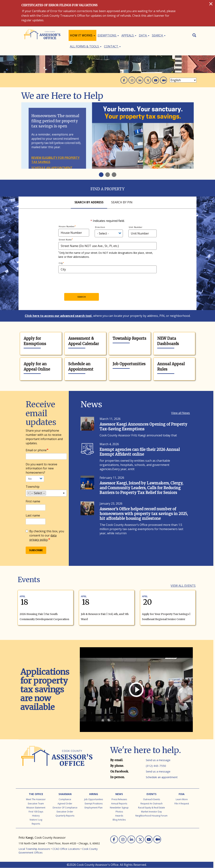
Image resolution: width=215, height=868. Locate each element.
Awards (119, 816)
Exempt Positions (94, 804)
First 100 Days (36, 812)
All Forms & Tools (86, 46)
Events (152, 794)
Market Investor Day (151, 812)
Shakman (65, 794)
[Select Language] (183, 80)
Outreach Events (152, 799)
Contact (112, 46)
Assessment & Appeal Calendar (84, 341)
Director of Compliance (65, 808)
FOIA (182, 794)
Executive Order (65, 812)
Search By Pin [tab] (122, 202)
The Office (36, 794)
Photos (119, 812)
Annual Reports (119, 804)
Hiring (94, 794)
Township (33, 487)
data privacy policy (43, 538)
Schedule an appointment (52, 168)
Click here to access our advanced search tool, (59, 316)
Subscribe (36, 550)
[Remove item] (29, 493)
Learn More (182, 799)
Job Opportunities (129, 364)
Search (159, 35)
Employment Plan (94, 808)
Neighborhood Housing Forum (151, 816)
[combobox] (46, 493)
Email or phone (36, 450)
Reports (36, 824)
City (61, 263)
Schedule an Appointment (81, 367)
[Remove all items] (64, 493)
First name (33, 501)
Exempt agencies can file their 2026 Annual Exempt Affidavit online (140, 452)
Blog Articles (119, 820)
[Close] (211, 4)
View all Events (183, 586)
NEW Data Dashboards (168, 341)
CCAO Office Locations (66, 849)
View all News (181, 413)
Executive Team (36, 804)
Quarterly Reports (65, 816)
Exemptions (108, 35)
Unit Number (136, 227)
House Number (67, 226)
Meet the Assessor (36, 799)
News (119, 794)
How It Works (82, 35)
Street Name (65, 240)
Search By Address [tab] (89, 202)
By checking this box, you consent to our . (45, 535)
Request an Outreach (152, 804)
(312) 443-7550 (156, 766)
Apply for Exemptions (35, 341)
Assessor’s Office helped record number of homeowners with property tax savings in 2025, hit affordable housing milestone (144, 514)
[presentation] (94, 282)
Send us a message (158, 760)
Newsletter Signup (119, 808)
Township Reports (129, 338)
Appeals (129, 35)
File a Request (182, 804)
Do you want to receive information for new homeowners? (41, 468)
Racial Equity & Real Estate (152, 808)
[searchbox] (48, 494)
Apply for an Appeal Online (37, 367)
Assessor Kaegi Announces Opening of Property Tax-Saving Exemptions (143, 427)
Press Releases (119, 799)
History (36, 816)
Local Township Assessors (34, 849)
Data (144, 35)
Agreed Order (65, 804)
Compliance (65, 799)
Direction (100, 227)
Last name (33, 515)
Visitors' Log (36, 820)
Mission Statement (36, 808)
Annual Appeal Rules (171, 367)
